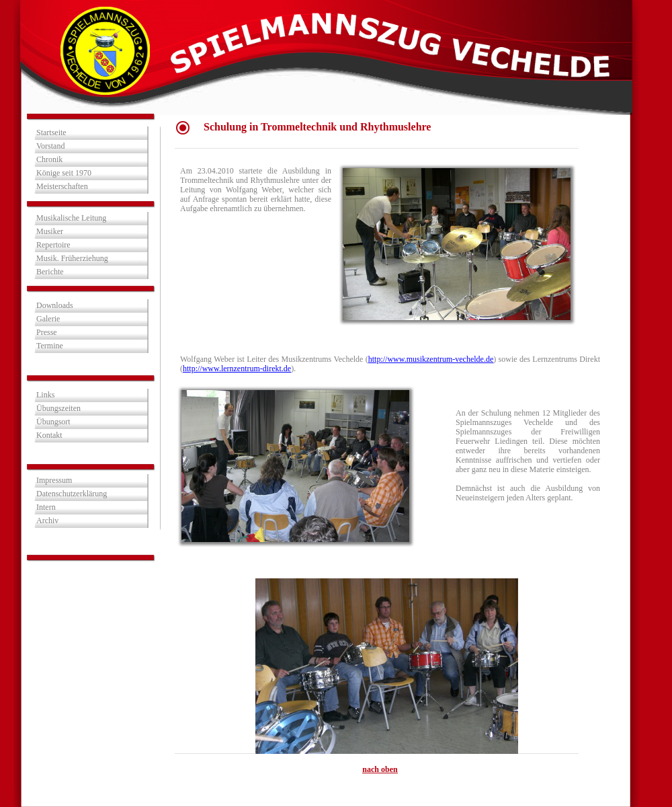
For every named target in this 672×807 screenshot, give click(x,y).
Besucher (90, 584)
